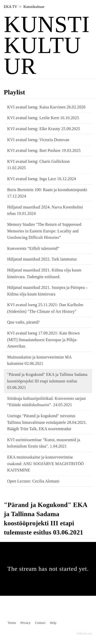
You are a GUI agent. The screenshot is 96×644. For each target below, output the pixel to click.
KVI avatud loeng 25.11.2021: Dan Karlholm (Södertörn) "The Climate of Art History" (45, 308)
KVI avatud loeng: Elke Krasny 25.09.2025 (44, 129)
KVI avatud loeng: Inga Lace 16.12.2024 (42, 179)
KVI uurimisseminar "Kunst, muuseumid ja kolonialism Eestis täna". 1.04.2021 (44, 443)
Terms (12, 623)
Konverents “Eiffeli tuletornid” (33, 248)
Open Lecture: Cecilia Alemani (33, 481)
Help (53, 623)
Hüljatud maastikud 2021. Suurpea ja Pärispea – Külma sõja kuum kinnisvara (47, 291)
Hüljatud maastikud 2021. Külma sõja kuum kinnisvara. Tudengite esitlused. (44, 273)
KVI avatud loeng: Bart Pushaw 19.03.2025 (44, 150)
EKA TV (10, 7)
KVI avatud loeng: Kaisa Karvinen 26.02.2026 (46, 107)
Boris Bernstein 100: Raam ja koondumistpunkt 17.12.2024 (47, 193)
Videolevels (84, 634)
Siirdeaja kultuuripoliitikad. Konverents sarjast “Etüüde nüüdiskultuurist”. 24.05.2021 (46, 402)
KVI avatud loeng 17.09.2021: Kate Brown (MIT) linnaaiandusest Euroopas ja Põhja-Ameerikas (43, 340)
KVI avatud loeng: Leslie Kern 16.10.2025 (43, 118)
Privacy (26, 623)
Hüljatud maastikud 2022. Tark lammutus (42, 259)
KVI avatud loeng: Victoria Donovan (38, 140)
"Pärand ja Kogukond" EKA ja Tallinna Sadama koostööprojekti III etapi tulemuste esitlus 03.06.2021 (47, 381)
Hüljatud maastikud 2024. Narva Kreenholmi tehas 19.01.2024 (45, 210)
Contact (40, 623)
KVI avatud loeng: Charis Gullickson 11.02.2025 (39, 165)
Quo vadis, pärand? (23, 322)
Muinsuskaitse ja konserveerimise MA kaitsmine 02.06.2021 (39, 360)
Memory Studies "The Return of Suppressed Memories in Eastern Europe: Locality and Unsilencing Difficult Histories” (44, 231)
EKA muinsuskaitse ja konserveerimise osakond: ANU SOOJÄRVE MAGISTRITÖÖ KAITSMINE (46, 464)
